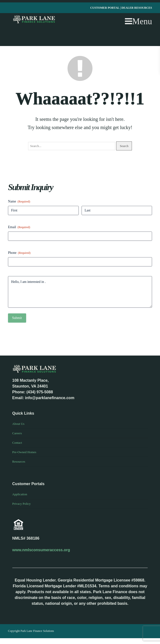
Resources (19, 462)
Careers (17, 433)
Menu (138, 21)
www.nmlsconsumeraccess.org (41, 550)
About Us (18, 424)
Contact (17, 443)
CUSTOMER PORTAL (105, 8)
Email (19, 227)
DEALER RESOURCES (137, 8)
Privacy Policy (22, 504)
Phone (19, 253)
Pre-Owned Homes (24, 452)
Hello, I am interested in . (80, 292)
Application (20, 494)
